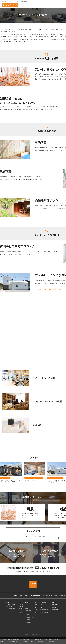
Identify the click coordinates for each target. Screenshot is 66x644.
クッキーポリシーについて (8, 641)
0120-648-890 (47, 600)
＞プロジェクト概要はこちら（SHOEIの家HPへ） (49, 289)
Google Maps (36, 600)
